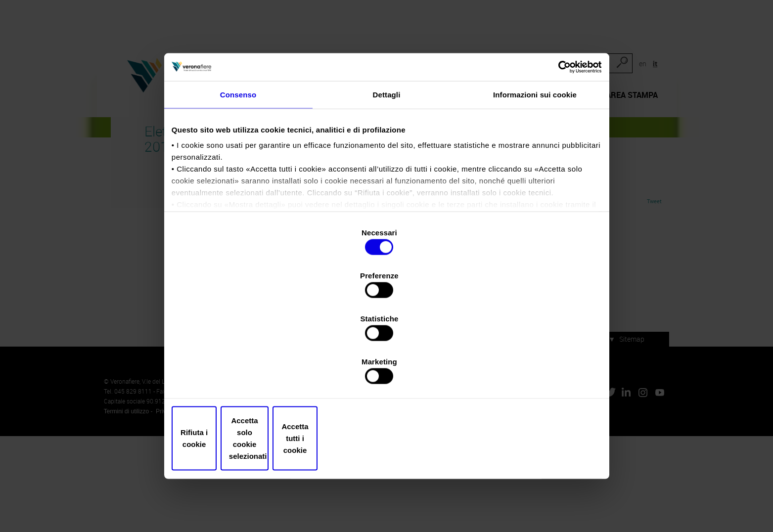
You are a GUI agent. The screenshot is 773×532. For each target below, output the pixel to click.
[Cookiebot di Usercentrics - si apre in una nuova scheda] (555, 142)
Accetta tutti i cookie (529, 383)
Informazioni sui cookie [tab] (535, 175)
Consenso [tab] (238, 175)
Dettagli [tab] (387, 175)
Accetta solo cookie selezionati (387, 383)
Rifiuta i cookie (245, 383)
